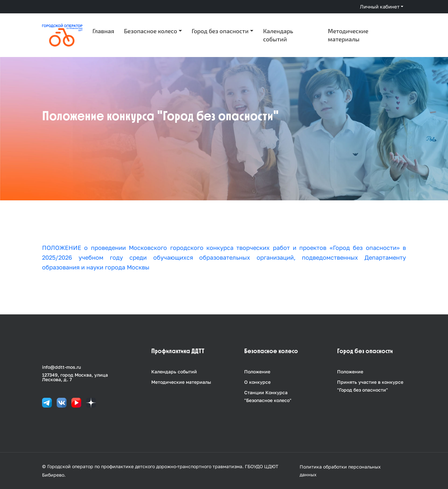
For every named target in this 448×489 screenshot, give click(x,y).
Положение (257, 372)
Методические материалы (348, 35)
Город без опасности (220, 31)
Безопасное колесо (150, 31)
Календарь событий (278, 35)
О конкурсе (257, 382)
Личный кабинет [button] (380, 7)
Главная (104, 31)
